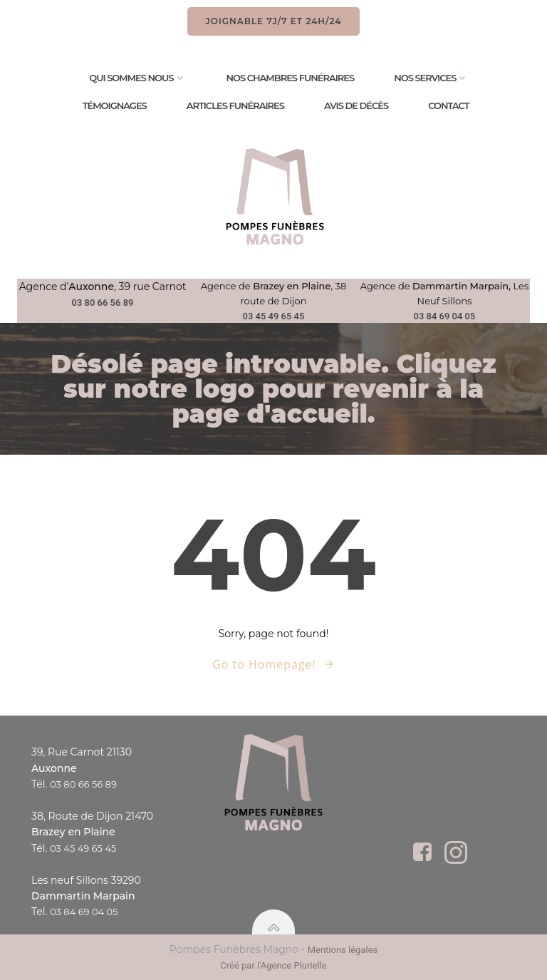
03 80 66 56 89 (103, 303)
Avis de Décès (356, 106)
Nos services (431, 78)
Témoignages (115, 106)
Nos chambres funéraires (291, 78)
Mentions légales (343, 950)
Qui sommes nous (137, 78)
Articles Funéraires (235, 106)
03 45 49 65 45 (274, 316)
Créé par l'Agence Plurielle (273, 965)
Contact (448, 106)
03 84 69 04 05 (445, 316)
